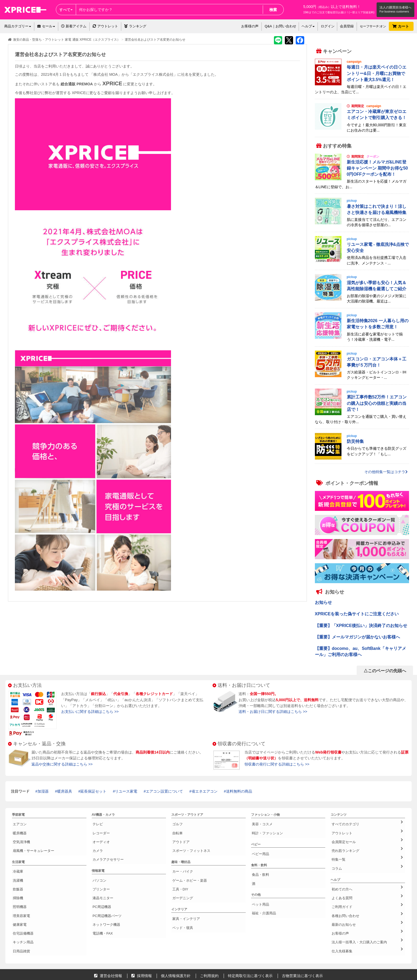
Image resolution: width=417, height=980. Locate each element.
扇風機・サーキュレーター (31, 842)
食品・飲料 (259, 866)
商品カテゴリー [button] (18, 26)
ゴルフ (176, 823)
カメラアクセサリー (106, 848)
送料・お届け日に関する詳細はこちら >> (273, 712)
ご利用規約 (209, 939)
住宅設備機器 (22, 903)
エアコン (18, 823)
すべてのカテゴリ (367, 822)
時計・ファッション (265, 829)
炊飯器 (17, 872)
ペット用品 (259, 890)
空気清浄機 (20, 835)
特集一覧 (367, 847)
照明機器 (18, 885)
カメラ (97, 842)
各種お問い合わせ (367, 890)
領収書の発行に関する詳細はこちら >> (277, 764)
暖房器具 (65, 791)
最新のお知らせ (367, 897)
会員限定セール (367, 835)
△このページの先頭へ (385, 671)
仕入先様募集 (367, 915)
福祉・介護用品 (262, 896)
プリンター (100, 872)
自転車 (176, 829)
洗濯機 (17, 866)
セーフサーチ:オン (373, 26)
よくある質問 (367, 878)
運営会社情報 (108, 939)
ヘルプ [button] (308, 26)
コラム (367, 853)
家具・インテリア (184, 897)
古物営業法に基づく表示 (302, 939)
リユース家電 (126, 791)
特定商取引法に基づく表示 (250, 939)
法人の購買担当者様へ (395, 7)
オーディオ (100, 835)
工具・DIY (179, 872)
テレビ (97, 823)
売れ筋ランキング (367, 841)
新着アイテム (74, 26)
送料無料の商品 (239, 791)
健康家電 (18, 897)
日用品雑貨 (20, 916)
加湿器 (43, 791)
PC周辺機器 (100, 885)
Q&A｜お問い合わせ (280, 26)
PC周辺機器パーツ (105, 891)
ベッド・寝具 (181, 903)
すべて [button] (66, 10)
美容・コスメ (261, 823)
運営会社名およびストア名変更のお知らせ (155, 40)
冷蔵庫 (17, 860)
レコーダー (100, 829)
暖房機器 (18, 829)
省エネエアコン (205, 791)
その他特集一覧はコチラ (386, 472)
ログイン (328, 26)
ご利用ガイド (367, 884)
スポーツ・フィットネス (189, 842)
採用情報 (142, 939)
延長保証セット (93, 791)
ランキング (135, 26)
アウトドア (179, 835)
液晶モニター (101, 878)
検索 (273, 10)
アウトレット (105, 26)
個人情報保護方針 (176, 939)
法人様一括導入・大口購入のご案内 (367, 909)
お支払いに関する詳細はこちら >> (90, 712)
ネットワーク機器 (105, 897)
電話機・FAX (101, 903)
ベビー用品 (259, 847)
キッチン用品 (22, 910)
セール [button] (46, 26)
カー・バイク (181, 860)
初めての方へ (367, 872)
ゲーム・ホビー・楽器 (187, 866)
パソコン (98, 866)
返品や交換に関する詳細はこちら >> (62, 764)
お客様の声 (250, 26)
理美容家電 (20, 891)
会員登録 (347, 26)
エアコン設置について (164, 791)
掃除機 (17, 878)
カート (401, 26)
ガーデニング (181, 878)
